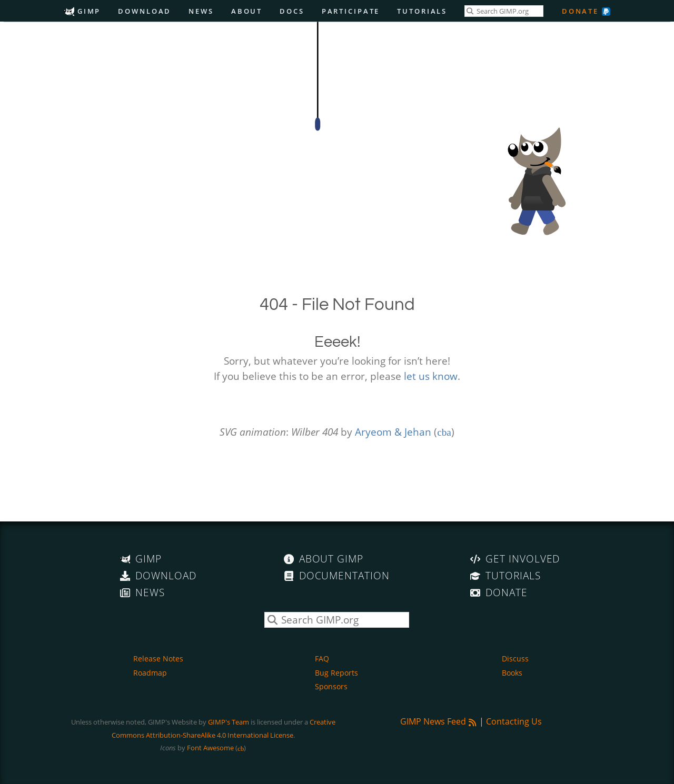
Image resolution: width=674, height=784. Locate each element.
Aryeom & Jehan (393, 432)
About (247, 11)
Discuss (515, 659)
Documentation (337, 575)
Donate (580, 11)
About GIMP (324, 559)
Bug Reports (336, 673)
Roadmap (150, 673)
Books (512, 673)
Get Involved (515, 559)
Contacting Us (514, 721)
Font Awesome (210, 748)
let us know (431, 376)
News (201, 11)
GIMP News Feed (438, 721)
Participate (351, 11)
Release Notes (158, 659)
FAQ (322, 659)
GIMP (82, 11)
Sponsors (331, 686)
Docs (292, 11)
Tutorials (422, 11)
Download (145, 11)
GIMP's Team (229, 722)
